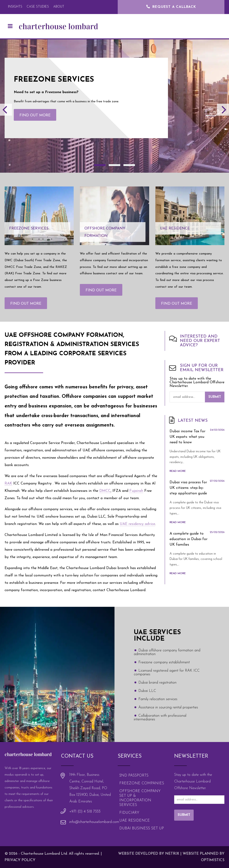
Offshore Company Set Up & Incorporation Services (140, 798)
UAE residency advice (137, 524)
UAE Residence (135, 821)
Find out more (35, 115)
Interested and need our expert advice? (200, 341)
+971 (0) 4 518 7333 (85, 812)
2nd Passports (134, 776)
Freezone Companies (142, 783)
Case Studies (38, 7)
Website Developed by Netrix (149, 854)
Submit (215, 397)
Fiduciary (129, 813)
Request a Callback (171, 7)
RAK (8, 484)
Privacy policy (20, 860)
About (59, 7)
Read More (178, 471)
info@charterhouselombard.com (94, 822)
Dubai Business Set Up (142, 828)
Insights (15, 7)
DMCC (105, 491)
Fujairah (136, 491)
